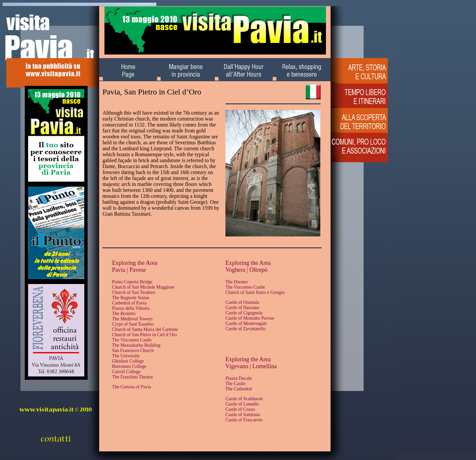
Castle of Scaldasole (244, 399)
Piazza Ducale (239, 378)
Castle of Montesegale (246, 323)
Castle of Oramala (242, 302)
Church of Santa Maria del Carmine (145, 329)
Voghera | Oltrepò (246, 270)
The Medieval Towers (132, 319)
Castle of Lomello (242, 404)
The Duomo (237, 282)
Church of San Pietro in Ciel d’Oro (144, 335)
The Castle (235, 384)
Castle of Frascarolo (244, 420)
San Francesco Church (133, 351)
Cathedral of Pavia (129, 303)
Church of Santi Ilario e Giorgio (255, 292)
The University (126, 356)
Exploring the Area (135, 263)
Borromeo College (129, 366)
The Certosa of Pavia (132, 387)
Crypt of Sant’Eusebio (133, 324)
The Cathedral (239, 389)
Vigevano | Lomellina (251, 366)
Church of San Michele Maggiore (143, 287)
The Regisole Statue (131, 298)
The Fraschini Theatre (132, 377)
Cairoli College (126, 372)
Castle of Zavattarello (245, 329)
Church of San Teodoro (134, 292)
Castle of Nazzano (242, 308)
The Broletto (124, 314)
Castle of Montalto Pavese (250, 318)
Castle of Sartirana (243, 415)
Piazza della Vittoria (131, 308)
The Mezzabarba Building (136, 345)
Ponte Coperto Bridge (132, 282)
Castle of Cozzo (240, 409)
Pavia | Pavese (129, 270)
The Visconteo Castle (132, 340)
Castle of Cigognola (244, 313)
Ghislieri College (128, 361)
